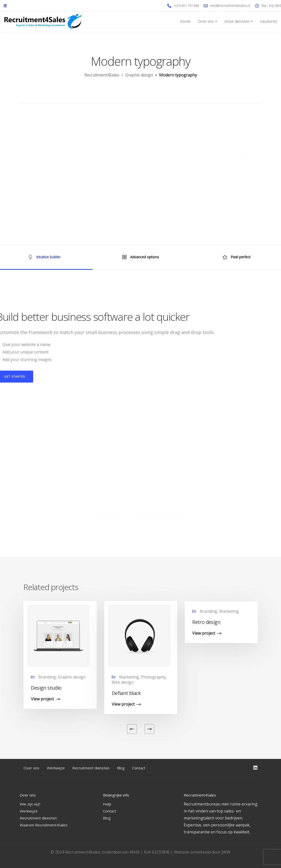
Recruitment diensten (91, 768)
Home (185, 21)
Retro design (206, 622)
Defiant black (126, 693)
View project (42, 699)
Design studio (46, 688)
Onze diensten (237, 21)
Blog (121, 768)
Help (107, 804)
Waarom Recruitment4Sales (44, 825)
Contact (139, 768)
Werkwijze (56, 768)
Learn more (108, 516)
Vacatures (269, 21)
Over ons (206, 21)
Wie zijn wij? (30, 804)
